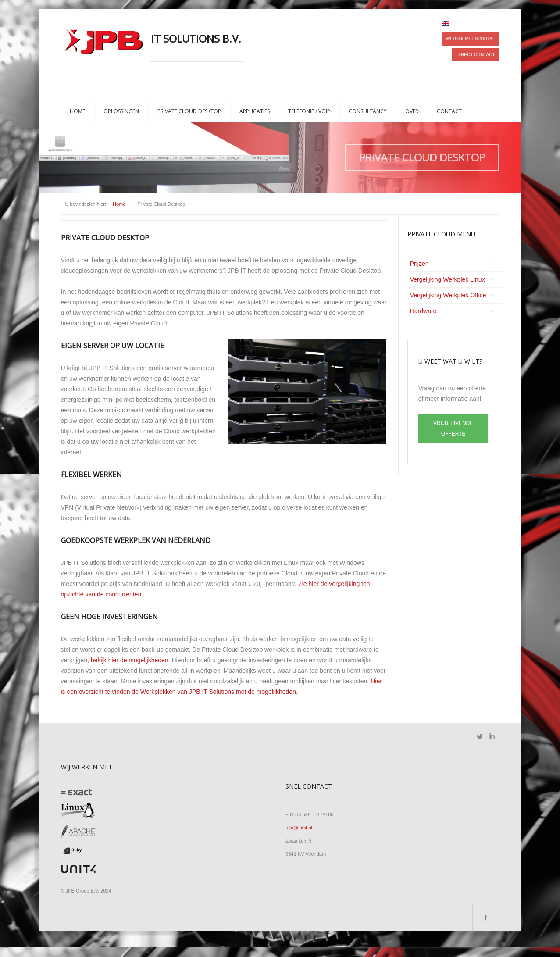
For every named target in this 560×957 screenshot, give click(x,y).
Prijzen (419, 264)
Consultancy (368, 111)
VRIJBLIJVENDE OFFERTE (453, 429)
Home (77, 111)
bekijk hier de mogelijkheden (130, 660)
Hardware (423, 311)
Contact (449, 111)
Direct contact (476, 55)
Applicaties (255, 111)
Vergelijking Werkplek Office (448, 295)
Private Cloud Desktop (189, 111)
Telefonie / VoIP (309, 111)
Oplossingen (121, 111)
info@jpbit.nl (299, 828)
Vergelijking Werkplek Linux (448, 279)
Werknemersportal (471, 39)
